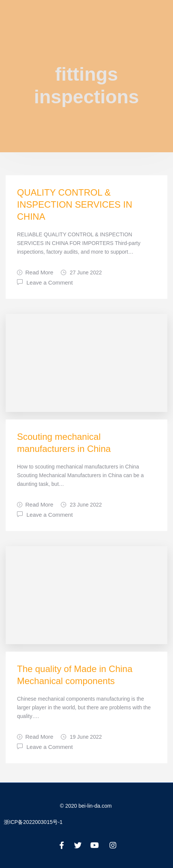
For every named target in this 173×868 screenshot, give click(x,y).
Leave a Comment (50, 282)
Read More (35, 272)
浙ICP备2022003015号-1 (33, 822)
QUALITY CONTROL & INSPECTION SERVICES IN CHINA (75, 204)
